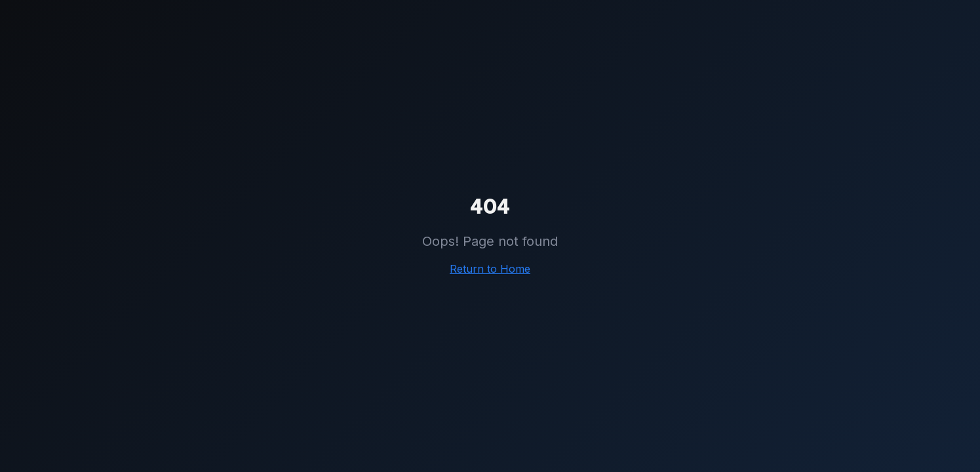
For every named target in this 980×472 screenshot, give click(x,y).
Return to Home (490, 269)
